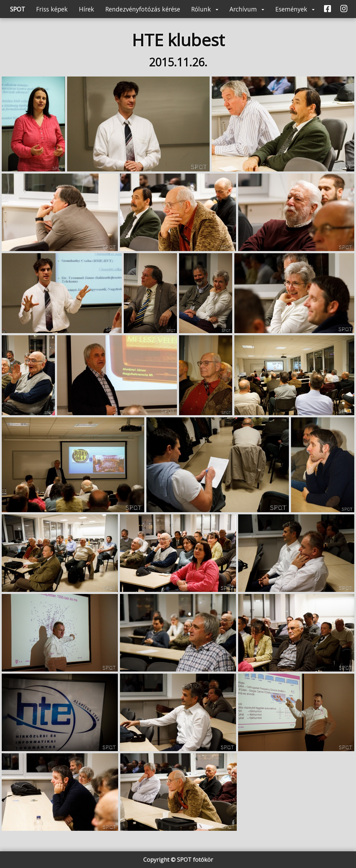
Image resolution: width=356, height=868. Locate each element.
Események (295, 9)
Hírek (87, 9)
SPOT (18, 9)
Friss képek (52, 9)
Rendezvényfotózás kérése (143, 9)
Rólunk (205, 9)
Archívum (247, 9)
